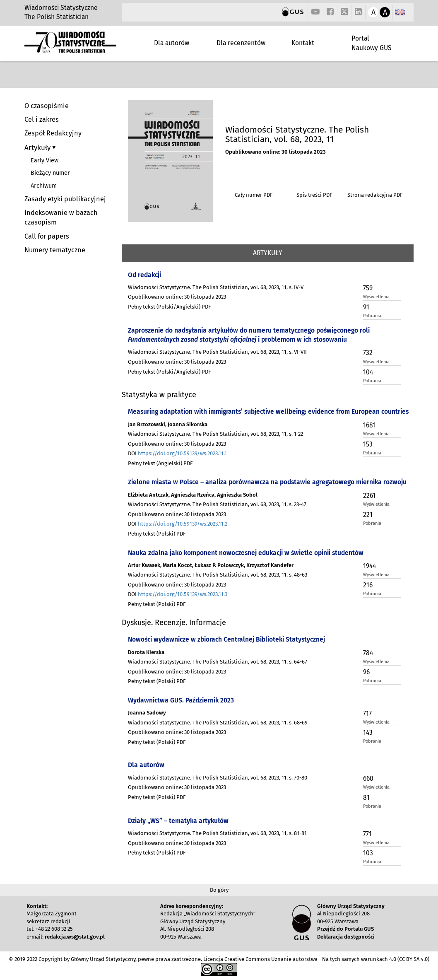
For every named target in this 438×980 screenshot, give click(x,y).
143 (368, 733)
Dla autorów (172, 43)
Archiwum (44, 186)
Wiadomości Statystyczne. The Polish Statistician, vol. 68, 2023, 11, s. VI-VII (217, 352)
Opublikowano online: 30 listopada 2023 (276, 152)
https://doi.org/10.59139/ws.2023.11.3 (183, 594)
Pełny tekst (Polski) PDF (157, 534)
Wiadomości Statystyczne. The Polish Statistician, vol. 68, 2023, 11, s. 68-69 (218, 723)
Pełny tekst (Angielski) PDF (160, 463)
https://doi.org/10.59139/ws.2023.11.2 (183, 524)
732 (368, 353)
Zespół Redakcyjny (53, 133)
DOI (177, 453)
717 (367, 713)
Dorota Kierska (146, 652)
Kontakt (303, 43)
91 (366, 307)
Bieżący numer (50, 173)
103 (368, 853)
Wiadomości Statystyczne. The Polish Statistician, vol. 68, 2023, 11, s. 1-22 (215, 434)
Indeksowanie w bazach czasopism (61, 217)
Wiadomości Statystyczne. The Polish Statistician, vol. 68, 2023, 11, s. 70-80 (218, 778)
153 (368, 444)
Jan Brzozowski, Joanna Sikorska (168, 424)
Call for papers (47, 236)
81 (366, 798)
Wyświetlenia (376, 297)
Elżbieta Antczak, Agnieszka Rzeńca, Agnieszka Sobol (193, 495)
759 (368, 288)
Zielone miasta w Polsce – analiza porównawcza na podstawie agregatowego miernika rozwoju (267, 482)
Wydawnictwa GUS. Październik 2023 (181, 700)
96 (366, 672)
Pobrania (372, 316)
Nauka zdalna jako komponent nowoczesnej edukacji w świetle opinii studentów (246, 553)
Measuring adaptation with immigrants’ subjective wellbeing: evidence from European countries (268, 412)
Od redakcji (144, 275)
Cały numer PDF (254, 195)
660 (368, 778)
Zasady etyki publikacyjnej (65, 199)
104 (368, 372)
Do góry (219, 890)
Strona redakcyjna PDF (375, 195)
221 (368, 515)
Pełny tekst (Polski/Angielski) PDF (169, 307)
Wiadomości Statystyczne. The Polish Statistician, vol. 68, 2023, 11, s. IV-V (216, 287)
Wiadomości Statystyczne (61, 8)
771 (367, 834)
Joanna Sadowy (147, 713)
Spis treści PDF (314, 195)
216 (368, 585)
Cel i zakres (42, 119)
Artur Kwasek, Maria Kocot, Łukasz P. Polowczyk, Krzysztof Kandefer (211, 565)
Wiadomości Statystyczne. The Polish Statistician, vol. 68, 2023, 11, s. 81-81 (217, 833)
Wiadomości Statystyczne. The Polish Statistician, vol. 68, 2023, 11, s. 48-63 (218, 575)
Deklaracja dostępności (346, 937)
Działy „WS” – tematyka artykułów (178, 821)
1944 (369, 566)
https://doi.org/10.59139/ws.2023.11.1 (182, 453)
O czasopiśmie (47, 106)
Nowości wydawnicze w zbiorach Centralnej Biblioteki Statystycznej (226, 639)
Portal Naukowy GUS (372, 43)
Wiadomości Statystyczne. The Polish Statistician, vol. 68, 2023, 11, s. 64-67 (218, 662)
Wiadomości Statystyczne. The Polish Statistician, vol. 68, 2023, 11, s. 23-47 (217, 504)
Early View (45, 161)
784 (368, 653)
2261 (369, 496)
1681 (369, 425)
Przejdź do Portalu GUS (345, 929)
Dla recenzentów (241, 43)
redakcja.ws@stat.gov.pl (75, 937)
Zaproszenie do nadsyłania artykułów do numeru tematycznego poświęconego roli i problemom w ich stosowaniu (249, 335)
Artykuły (38, 147)
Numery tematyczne (55, 250)
